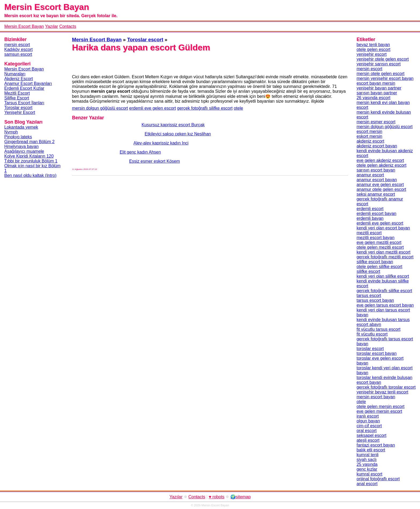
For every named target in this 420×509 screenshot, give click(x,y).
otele (239, 108)
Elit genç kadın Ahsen (117, 152)
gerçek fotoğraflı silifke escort (205, 108)
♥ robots (216, 497)
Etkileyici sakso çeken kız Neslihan (141, 134)
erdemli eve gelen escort (152, 108)
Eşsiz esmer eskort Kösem (126, 161)
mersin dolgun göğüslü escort (100, 108)
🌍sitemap (241, 497)
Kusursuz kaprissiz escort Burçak (138, 125)
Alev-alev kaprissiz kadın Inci (130, 143)
